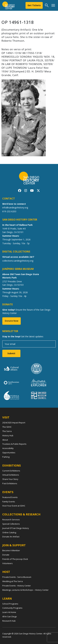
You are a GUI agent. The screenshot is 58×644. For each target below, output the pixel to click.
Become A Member (11, 550)
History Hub (8, 435)
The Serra (7, 431)
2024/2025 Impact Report (14, 423)
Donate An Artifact (11, 537)
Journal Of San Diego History (16, 528)
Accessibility (8, 448)
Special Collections (11, 524)
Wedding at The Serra (13, 581)
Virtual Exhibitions (11, 475)
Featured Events (10, 497)
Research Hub (9, 621)
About (5, 440)
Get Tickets (34, 5)
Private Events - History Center (17, 586)
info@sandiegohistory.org (15, 208)
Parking (6, 457)
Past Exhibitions (10, 483)
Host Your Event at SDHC (14, 506)
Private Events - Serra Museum (17, 577)
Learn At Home (9, 612)
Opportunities (9, 453)
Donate (6, 555)
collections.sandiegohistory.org (18, 261)
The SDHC (7, 427)
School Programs (10, 604)
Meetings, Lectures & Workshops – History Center (25, 590)
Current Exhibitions (11, 471)
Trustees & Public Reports (14, 444)
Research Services (11, 520)
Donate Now (12, 321)
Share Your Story (10, 479)
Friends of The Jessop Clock (15, 559)
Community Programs (12, 608)
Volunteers (8, 563)
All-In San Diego (10, 616)
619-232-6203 (9, 211)
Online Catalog (9, 532)
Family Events (9, 502)
